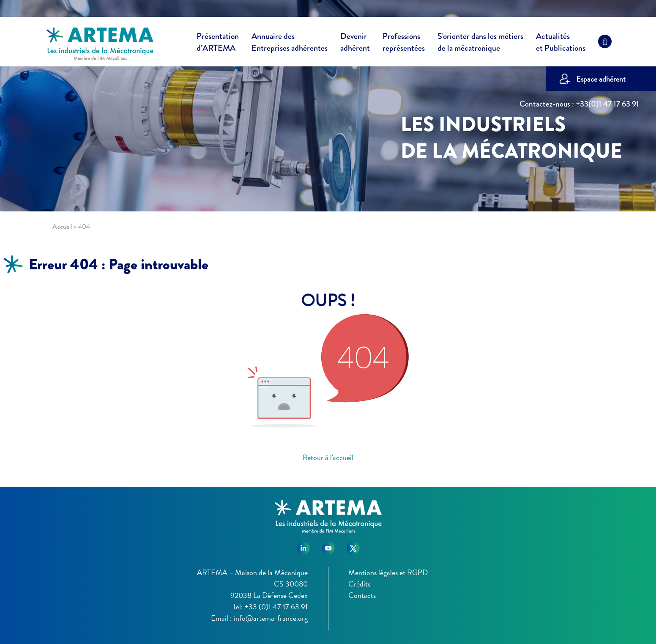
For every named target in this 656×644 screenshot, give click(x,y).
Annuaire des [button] (290, 44)
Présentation (218, 44)
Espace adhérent (601, 79)
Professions (404, 42)
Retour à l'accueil (328, 457)
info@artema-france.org (271, 618)
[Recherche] (605, 44)
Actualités (561, 44)
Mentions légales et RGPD (388, 572)
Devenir (355, 44)
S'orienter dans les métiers (480, 44)
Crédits (359, 584)
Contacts (362, 595)
